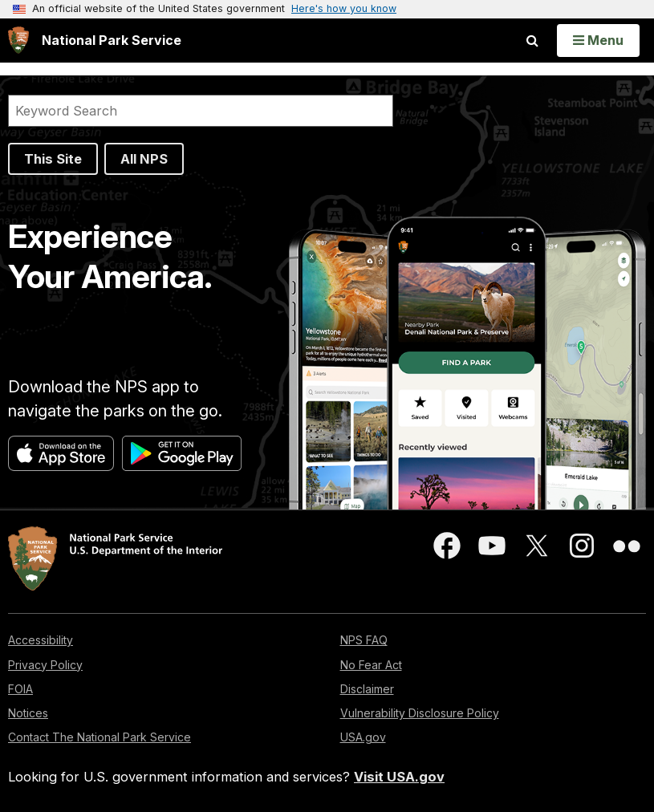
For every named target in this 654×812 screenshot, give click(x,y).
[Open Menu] (598, 40)
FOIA (20, 689)
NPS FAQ (364, 640)
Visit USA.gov (399, 777)
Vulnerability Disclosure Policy (420, 713)
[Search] (201, 111)
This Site (53, 159)
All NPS (144, 159)
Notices (28, 713)
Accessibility (41, 640)
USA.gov (363, 737)
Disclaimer (367, 689)
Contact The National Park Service (100, 737)
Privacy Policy (45, 665)
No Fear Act (371, 665)
